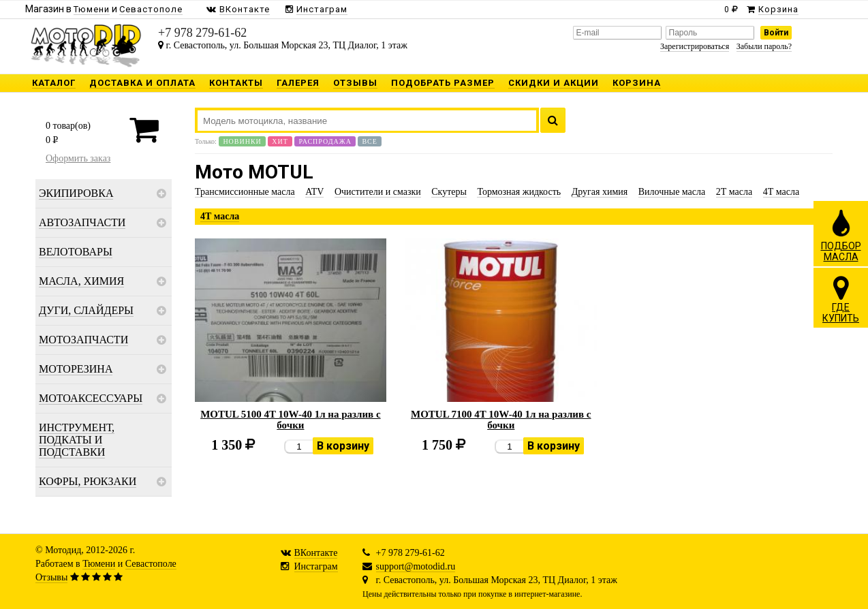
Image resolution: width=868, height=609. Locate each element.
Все (369, 141)
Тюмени (99, 564)
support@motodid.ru (416, 566)
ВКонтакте (316, 553)
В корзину (343, 446)
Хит (280, 141)
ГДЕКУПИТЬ (841, 299)
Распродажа (325, 141)
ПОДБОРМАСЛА (841, 235)
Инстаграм (316, 566)
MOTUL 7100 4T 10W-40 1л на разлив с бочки (501, 420)
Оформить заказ (78, 158)
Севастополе (151, 564)
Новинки (242, 141)
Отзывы (51, 577)
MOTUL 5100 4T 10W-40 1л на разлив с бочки (291, 420)
